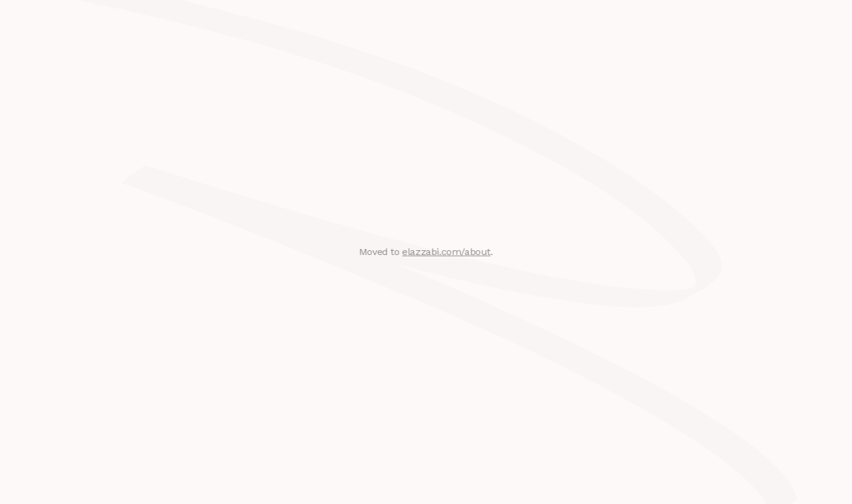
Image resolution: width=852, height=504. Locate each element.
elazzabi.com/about (446, 252)
